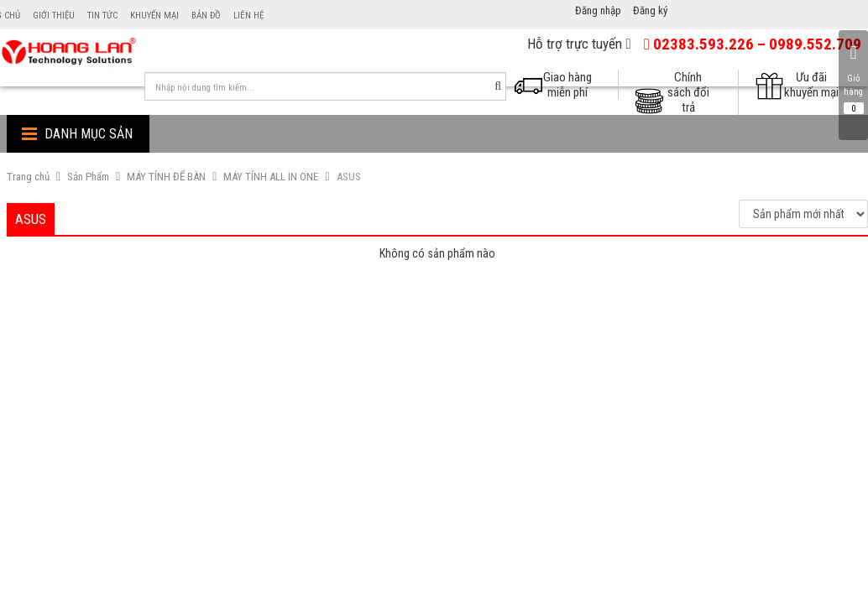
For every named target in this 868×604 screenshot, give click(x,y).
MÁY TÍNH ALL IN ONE (271, 177)
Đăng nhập (598, 10)
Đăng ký (650, 10)
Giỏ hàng (853, 78)
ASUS (349, 177)
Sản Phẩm (88, 177)
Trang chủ (28, 177)
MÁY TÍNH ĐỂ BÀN (166, 177)
